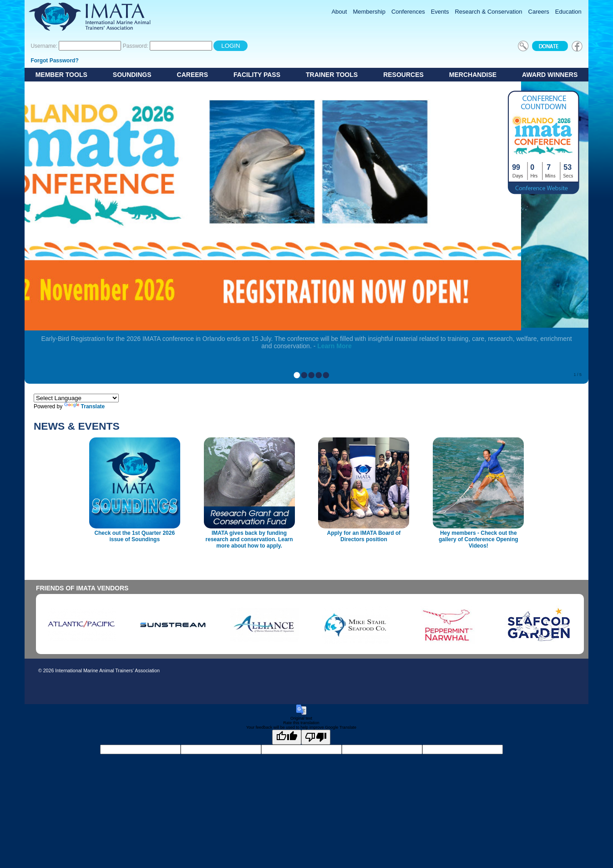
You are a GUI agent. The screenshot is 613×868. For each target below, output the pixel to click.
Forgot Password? (54, 61)
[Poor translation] (316, 737)
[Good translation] (287, 737)
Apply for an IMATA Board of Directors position (364, 536)
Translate (85, 406)
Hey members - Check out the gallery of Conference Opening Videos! (479, 539)
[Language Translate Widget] (76, 398)
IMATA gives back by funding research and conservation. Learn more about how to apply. (249, 539)
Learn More (334, 346)
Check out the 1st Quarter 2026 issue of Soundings (134, 536)
